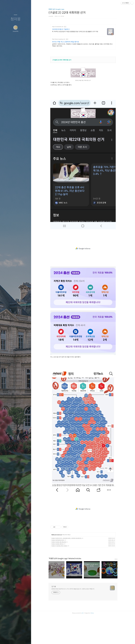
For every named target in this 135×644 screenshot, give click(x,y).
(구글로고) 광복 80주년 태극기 (58, 538)
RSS (19, 640)
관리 (26, 640)
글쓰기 (5, 640)
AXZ (83, 611)
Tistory (92, 611)
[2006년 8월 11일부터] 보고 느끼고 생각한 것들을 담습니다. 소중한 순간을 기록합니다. (73, 587)
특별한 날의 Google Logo (56, 9)
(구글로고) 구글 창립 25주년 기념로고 (59, 544)
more (116, 557)
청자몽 (16, 19)
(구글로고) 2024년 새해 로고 (57, 542)
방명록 (12, 640)
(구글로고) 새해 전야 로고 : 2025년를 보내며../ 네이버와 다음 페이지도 (66, 536)
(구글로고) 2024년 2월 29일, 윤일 (59, 540)
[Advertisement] (83, 37)
